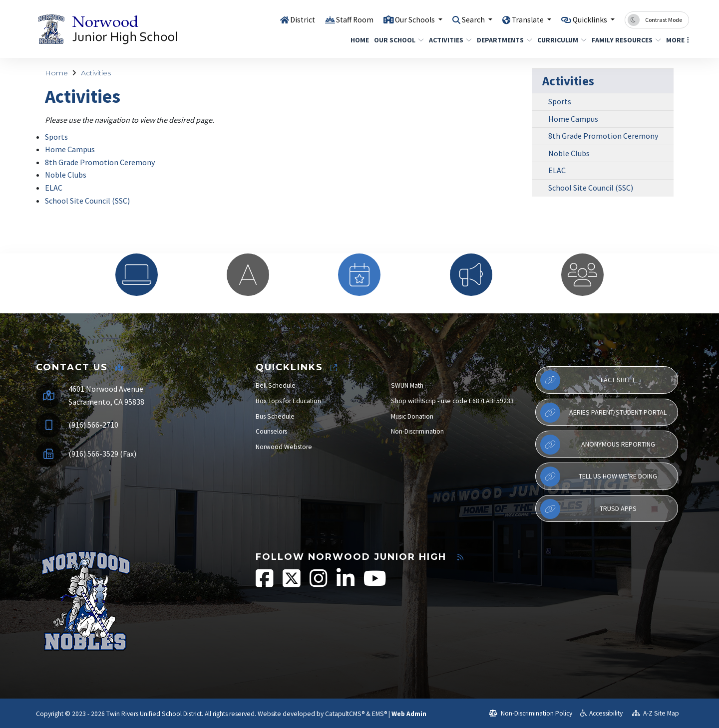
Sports (56, 137)
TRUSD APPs (588, 509)
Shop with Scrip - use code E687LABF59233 (452, 401)
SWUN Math (407, 385)
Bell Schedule (276, 385)
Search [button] (463, 19)
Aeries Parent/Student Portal (603, 413)
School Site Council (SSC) (87, 201)
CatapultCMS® (345, 714)
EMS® (379, 714)
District (282, 19)
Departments (502, 40)
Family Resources (623, 40)
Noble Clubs (66, 175)
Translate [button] (521, 19)
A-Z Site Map (656, 713)
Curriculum (559, 40)
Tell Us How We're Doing (599, 477)
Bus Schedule (275, 416)
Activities (448, 40)
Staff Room (336, 19)
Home (359, 40)
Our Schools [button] (400, 19)
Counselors (271, 431)
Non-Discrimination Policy (531, 713)
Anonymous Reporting (598, 445)
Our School (396, 40)
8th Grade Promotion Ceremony (100, 162)
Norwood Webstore (284, 447)
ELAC (54, 188)
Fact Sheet (588, 380)
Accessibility (601, 713)
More (676, 40)
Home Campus (70, 149)
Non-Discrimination (417, 431)
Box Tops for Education (288, 401)
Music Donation (412, 416)
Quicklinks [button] (588, 19)
